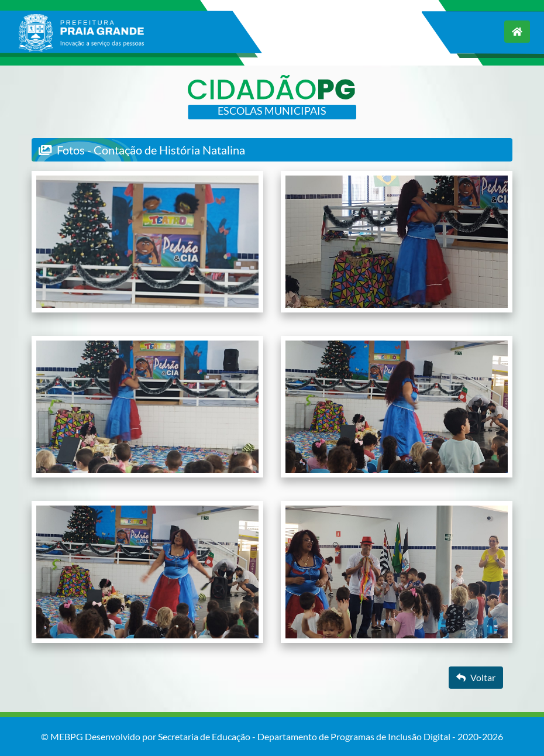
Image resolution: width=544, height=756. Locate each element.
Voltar (476, 677)
